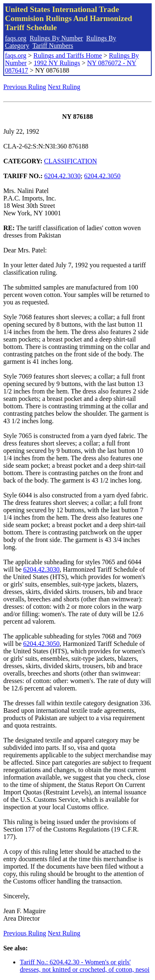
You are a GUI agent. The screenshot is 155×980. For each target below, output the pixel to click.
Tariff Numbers (53, 46)
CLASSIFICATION (71, 161)
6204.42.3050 (103, 176)
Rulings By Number (56, 38)
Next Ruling (64, 87)
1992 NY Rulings (57, 63)
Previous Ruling (25, 87)
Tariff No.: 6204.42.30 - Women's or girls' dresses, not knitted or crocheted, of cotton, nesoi (85, 966)
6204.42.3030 (62, 176)
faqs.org (16, 38)
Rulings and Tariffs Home (68, 55)
